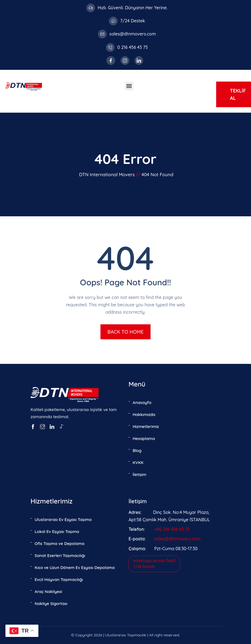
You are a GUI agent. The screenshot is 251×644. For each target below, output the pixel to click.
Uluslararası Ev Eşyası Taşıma (63, 519)
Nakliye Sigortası (51, 603)
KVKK (138, 462)
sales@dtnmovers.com (133, 34)
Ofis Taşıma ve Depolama (59, 543)
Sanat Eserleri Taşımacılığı (60, 555)
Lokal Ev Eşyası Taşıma (57, 531)
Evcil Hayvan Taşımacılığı (59, 579)
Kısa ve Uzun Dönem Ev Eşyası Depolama (75, 567)
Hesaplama (144, 438)
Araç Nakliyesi (48, 591)
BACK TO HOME (125, 332)
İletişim (139, 474)
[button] (129, 86)
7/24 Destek (133, 21)
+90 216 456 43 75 (172, 529)
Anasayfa (142, 402)
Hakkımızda (144, 414)
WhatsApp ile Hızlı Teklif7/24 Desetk (154, 564)
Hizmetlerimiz (146, 426)
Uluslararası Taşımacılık (126, 635)
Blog (137, 450)
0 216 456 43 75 (133, 47)
